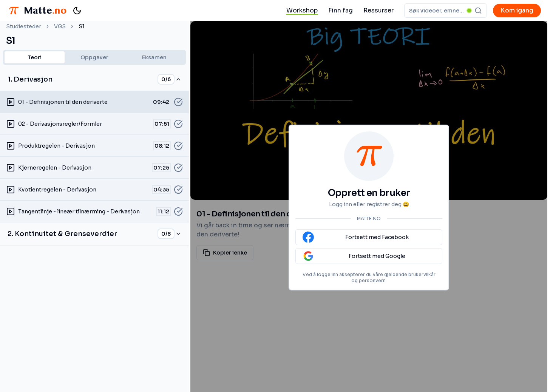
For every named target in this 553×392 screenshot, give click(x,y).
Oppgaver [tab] (94, 57)
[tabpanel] (94, 157)
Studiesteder (24, 26)
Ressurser (378, 10)
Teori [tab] (35, 57)
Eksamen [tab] (154, 57)
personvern (372, 280)
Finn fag (341, 10)
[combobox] (446, 11)
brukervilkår (422, 274)
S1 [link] (82, 26)
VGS (60, 26)
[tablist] (94, 57)
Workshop (302, 10)
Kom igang (517, 10)
